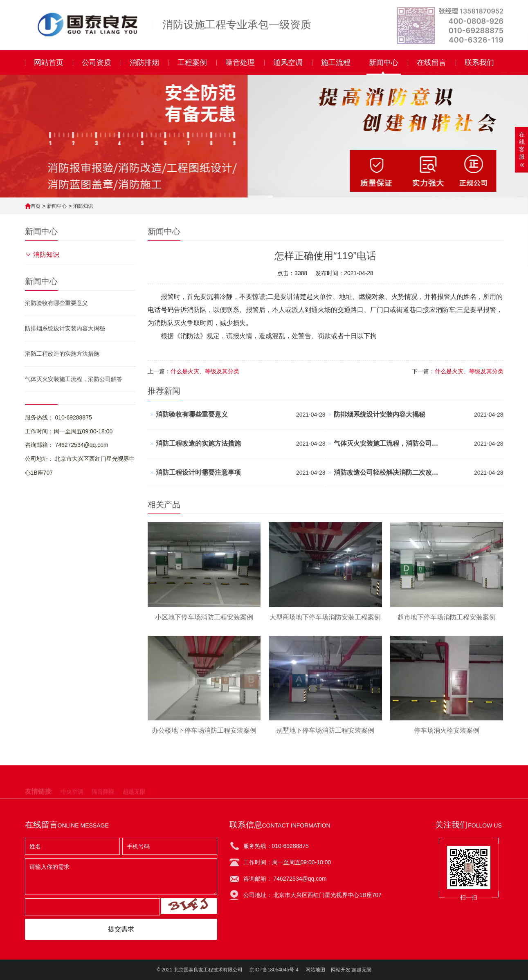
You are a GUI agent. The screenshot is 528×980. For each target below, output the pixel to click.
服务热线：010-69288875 (276, 846)
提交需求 (121, 929)
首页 (36, 206)
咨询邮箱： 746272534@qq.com (67, 445)
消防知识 (83, 206)
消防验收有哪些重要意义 (56, 303)
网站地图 (315, 970)
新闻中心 (57, 206)
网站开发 (341, 970)
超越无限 (362, 970)
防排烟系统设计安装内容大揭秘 (65, 328)
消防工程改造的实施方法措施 (62, 354)
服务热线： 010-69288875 (58, 417)
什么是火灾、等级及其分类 (469, 371)
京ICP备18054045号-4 (274, 970)
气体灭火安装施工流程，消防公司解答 (74, 379)
